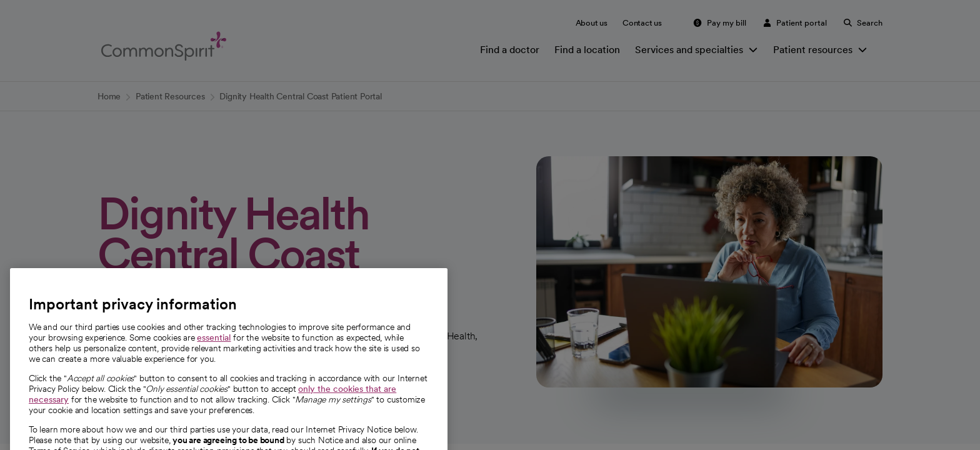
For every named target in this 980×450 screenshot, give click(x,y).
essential (214, 359)
